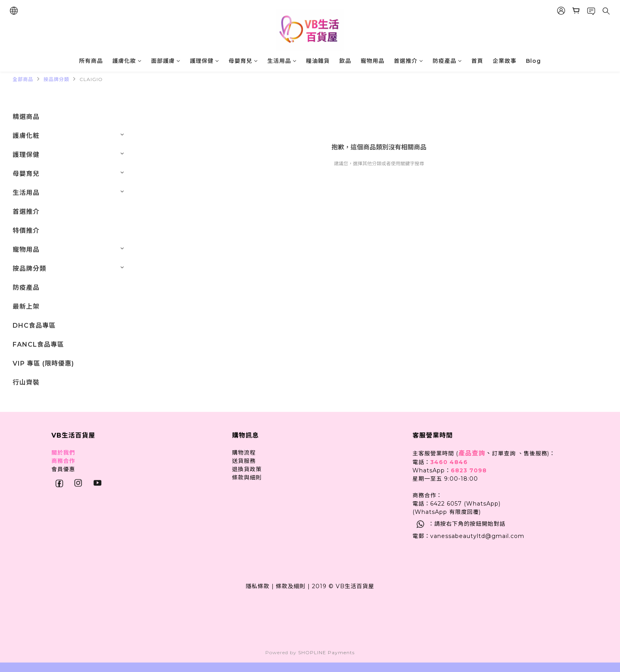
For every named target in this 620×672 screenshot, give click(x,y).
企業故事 (505, 61)
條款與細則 (247, 478)
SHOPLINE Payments (326, 652)
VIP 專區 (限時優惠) (43, 363)
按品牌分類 (56, 79)
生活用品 (282, 61)
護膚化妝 (127, 61)
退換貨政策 (247, 469)
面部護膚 (166, 61)
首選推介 (408, 61)
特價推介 (26, 231)
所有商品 (91, 61)
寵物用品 (372, 61)
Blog (533, 61)
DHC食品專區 (34, 326)
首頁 (477, 61)
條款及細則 (291, 586)
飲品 (345, 61)
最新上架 (26, 307)
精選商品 (26, 117)
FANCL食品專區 (38, 344)
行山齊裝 (26, 382)
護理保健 (204, 61)
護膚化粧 (26, 136)
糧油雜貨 (318, 61)
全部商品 (23, 79)
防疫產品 (447, 61)
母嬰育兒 (243, 61)
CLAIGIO (91, 79)
